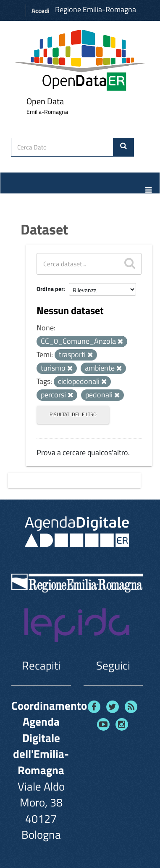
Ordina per (50, 289)
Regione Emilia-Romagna (96, 9)
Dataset (44, 229)
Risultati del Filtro (73, 414)
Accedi (41, 11)
